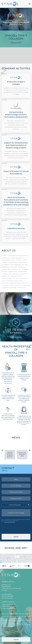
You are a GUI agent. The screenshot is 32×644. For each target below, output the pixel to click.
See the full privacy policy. (10, 521)
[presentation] (16, 527)
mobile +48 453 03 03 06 (9, 605)
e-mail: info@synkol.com (9, 607)
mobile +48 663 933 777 (9, 603)
